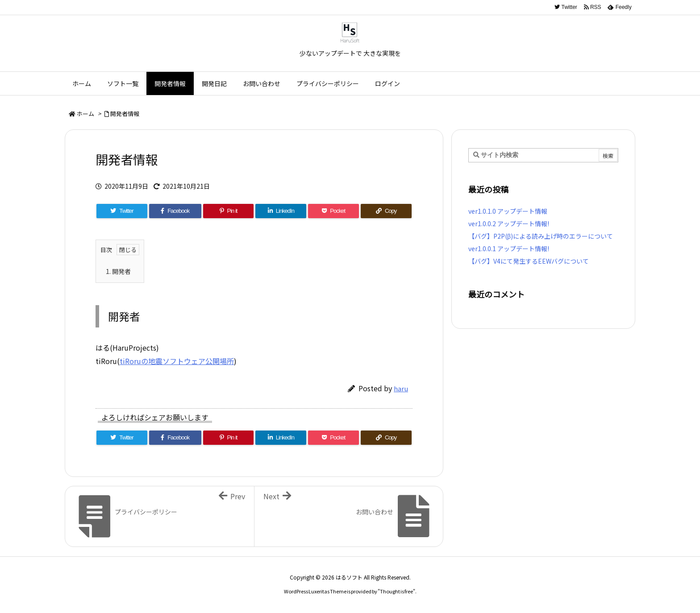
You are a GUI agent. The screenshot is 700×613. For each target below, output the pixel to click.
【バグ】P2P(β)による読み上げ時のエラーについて (541, 236)
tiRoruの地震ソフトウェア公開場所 (177, 361)
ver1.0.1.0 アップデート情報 (508, 211)
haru (401, 388)
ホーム (85, 114)
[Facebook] (175, 211)
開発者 (118, 271)
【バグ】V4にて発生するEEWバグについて (529, 261)
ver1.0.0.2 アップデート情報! (509, 224)
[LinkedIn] (281, 211)
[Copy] (386, 211)
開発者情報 (125, 114)
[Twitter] (122, 211)
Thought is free (396, 591)
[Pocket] (333, 211)
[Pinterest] (229, 211)
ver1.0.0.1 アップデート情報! (509, 249)
